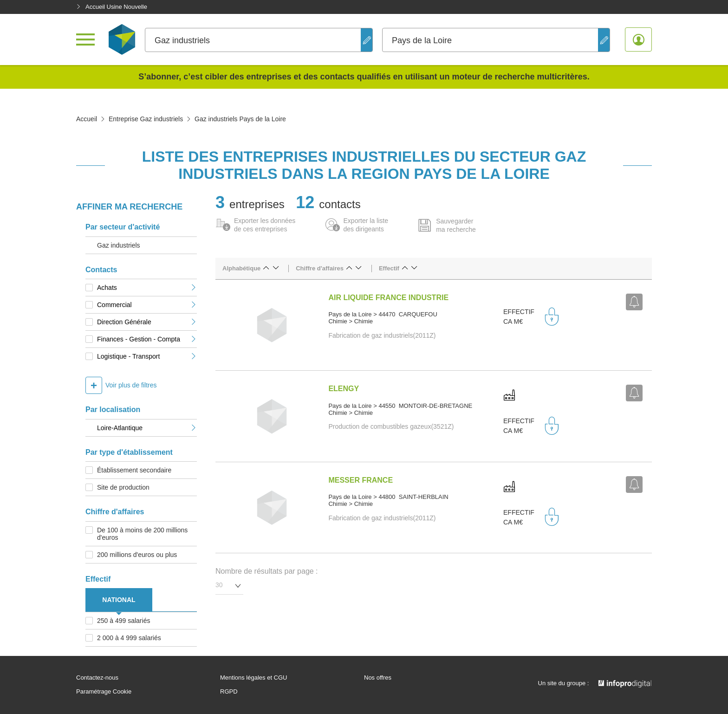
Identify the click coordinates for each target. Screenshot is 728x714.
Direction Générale (147, 322)
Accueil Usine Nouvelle (112, 7)
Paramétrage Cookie (104, 692)
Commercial (147, 305)
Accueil (87, 119)
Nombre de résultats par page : (267, 571)
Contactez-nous (97, 678)
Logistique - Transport (147, 356)
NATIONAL (119, 600)
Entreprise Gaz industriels (146, 119)
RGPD (229, 692)
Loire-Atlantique (147, 428)
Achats (147, 288)
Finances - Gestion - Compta (147, 339)
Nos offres (378, 678)
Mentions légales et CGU (254, 678)
